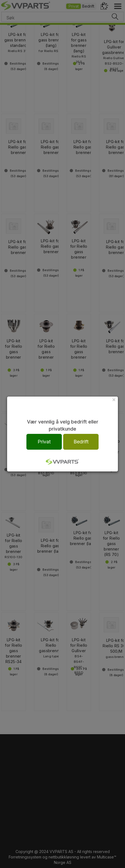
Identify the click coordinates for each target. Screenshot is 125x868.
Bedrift (81, 442)
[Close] (114, 399)
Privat (44, 442)
